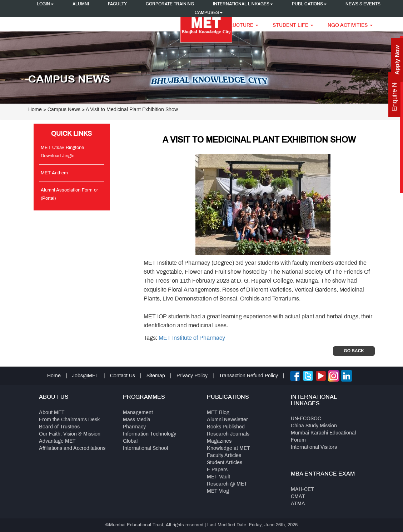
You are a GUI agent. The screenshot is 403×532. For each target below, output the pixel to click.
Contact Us (123, 376)
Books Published (226, 427)
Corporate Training (170, 4)
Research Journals (228, 434)
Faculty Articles (224, 456)
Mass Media (137, 420)
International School (145, 449)
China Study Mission (314, 426)
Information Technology (150, 434)
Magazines (219, 441)
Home (35, 110)
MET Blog (218, 413)
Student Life (293, 26)
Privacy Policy (192, 376)
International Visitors (314, 448)
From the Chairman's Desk (69, 420)
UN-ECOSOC (306, 419)
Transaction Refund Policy (248, 376)
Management (138, 413)
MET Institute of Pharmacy (192, 338)
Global (130, 441)
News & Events (363, 4)
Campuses (209, 13)
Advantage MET (57, 441)
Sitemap (156, 376)
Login (45, 4)
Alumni (81, 4)
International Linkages (243, 4)
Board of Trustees (59, 427)
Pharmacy (134, 427)
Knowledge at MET (228, 449)
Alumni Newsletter (227, 420)
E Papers (217, 470)
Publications (309, 4)
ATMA (298, 504)
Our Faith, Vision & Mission (70, 434)
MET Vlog (218, 491)
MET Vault (218, 477)
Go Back (354, 351)
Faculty (117, 4)
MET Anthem (54, 173)
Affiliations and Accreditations (72, 449)
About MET (52, 413)
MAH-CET (302, 490)
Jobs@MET (85, 376)
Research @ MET (227, 484)
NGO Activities (350, 26)
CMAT (298, 497)
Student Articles (225, 463)
